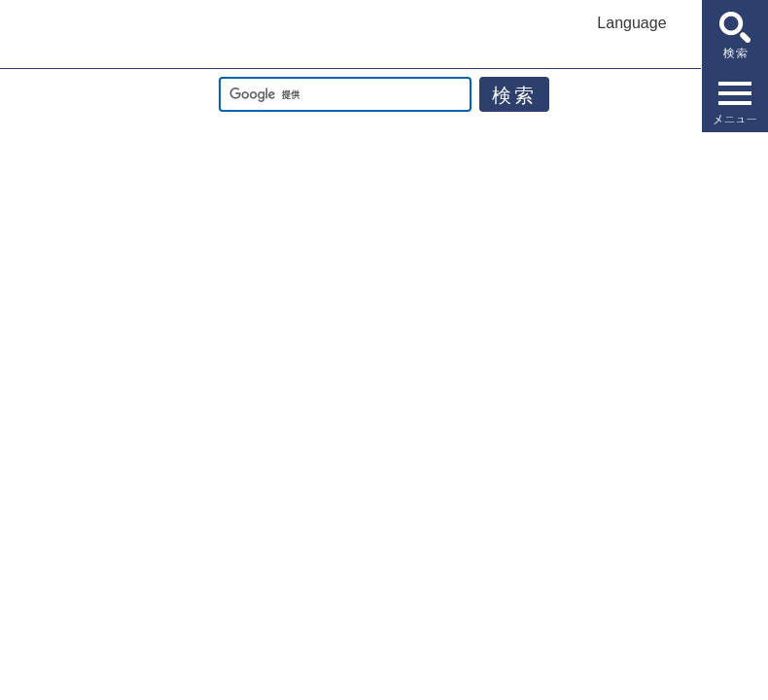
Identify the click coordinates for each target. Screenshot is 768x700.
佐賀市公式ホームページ (87, 35)
